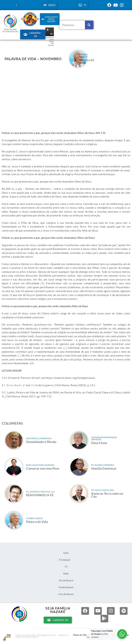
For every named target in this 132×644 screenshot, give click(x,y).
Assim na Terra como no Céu (107, 495)
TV (66, 567)
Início (66, 553)
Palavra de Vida (87, 61)
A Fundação (66, 560)
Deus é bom (99, 443)
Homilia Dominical (104, 468)
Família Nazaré (66, 587)
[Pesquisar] (89, 25)
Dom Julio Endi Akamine (40, 465)
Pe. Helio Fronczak (103, 490)
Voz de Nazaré (66, 580)
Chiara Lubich (84, 55)
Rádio (66, 574)
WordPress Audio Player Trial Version (50, 42)
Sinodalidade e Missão (41, 442)
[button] (16, 5)
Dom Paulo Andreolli (39, 438)
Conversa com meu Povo (43, 468)
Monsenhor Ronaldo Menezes (104, 438)
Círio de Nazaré (66, 594)
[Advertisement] (66, 97)
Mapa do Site (80, 635)
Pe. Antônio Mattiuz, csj (40, 492)
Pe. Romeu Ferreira (103, 465)
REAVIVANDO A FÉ (40, 495)
